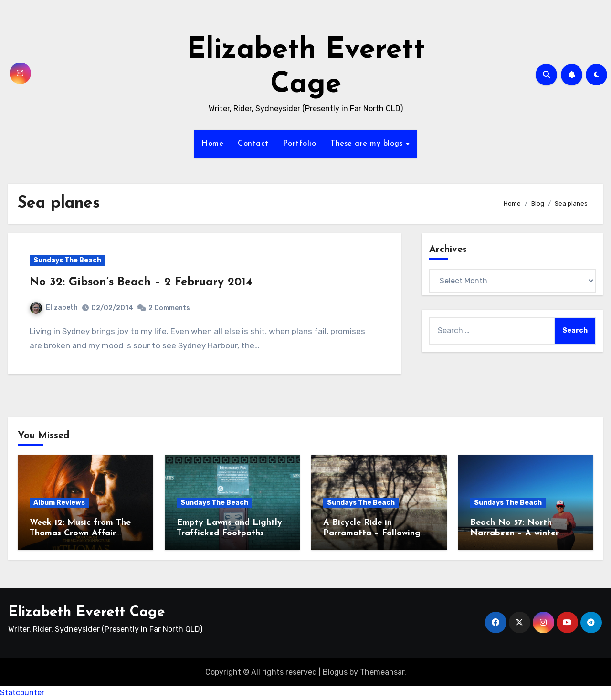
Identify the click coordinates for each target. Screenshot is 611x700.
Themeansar (382, 672)
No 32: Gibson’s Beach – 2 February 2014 (141, 282)
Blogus (335, 672)
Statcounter (22, 693)
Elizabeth (54, 308)
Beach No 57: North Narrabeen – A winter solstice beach (515, 533)
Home (212, 144)
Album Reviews (59, 503)
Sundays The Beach (67, 260)
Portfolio (300, 144)
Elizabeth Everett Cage (87, 612)
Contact (253, 144)
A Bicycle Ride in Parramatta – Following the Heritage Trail (372, 533)
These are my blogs (368, 144)
